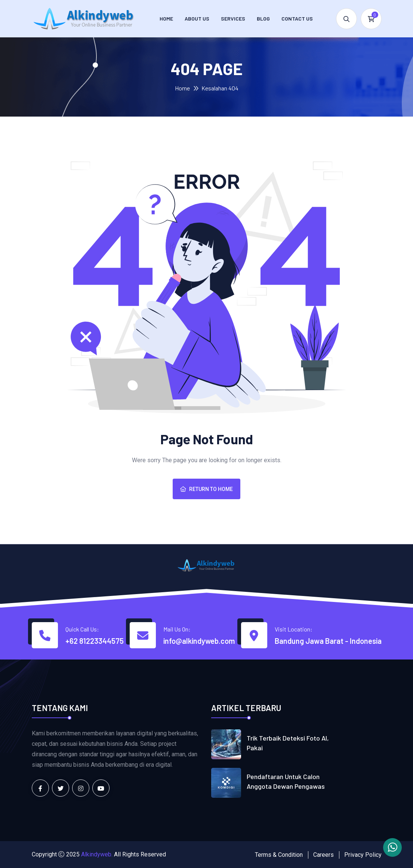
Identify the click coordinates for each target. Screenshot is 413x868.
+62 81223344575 (95, 641)
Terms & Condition (279, 855)
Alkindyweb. (97, 854)
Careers (323, 855)
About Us (197, 18)
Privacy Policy (363, 855)
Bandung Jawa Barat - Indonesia (328, 641)
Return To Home (206, 489)
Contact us (297, 18)
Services (233, 18)
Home (166, 18)
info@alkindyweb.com (199, 641)
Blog (263, 18)
